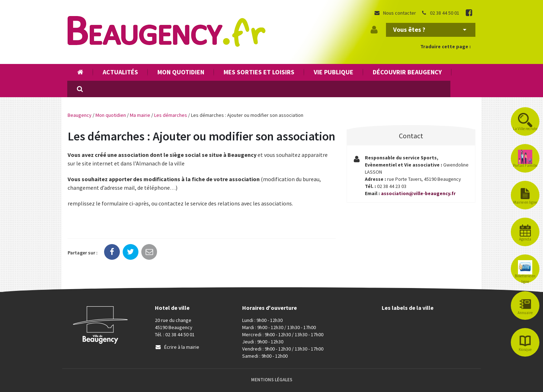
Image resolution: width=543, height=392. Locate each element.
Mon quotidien (181, 72)
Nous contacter (395, 13)
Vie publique (334, 72)
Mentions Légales (272, 380)
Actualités (120, 72)
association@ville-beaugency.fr (419, 194)
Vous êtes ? (430, 29)
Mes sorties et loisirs (259, 72)
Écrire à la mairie (177, 347)
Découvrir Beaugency (407, 72)
